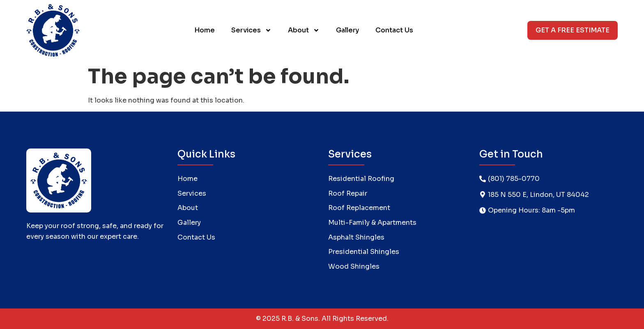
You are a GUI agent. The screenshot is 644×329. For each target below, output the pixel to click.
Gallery (347, 30)
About (304, 30)
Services (251, 30)
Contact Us (394, 30)
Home (205, 30)
